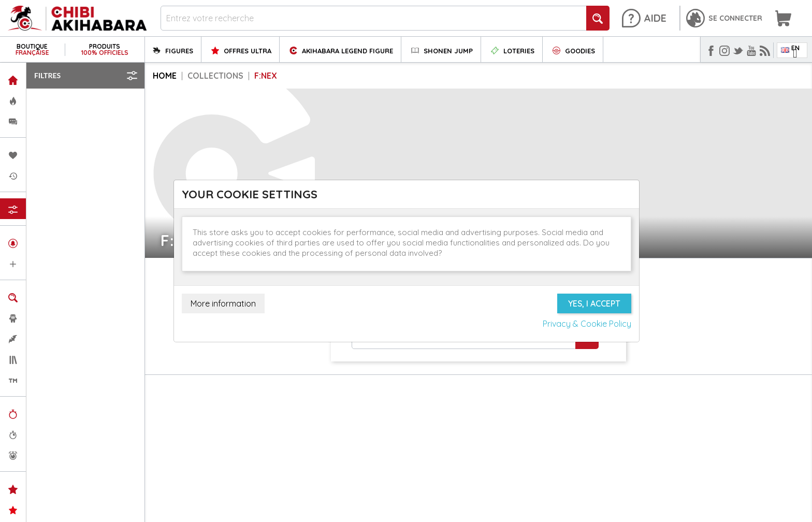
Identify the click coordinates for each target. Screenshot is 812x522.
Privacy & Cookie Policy (587, 324)
